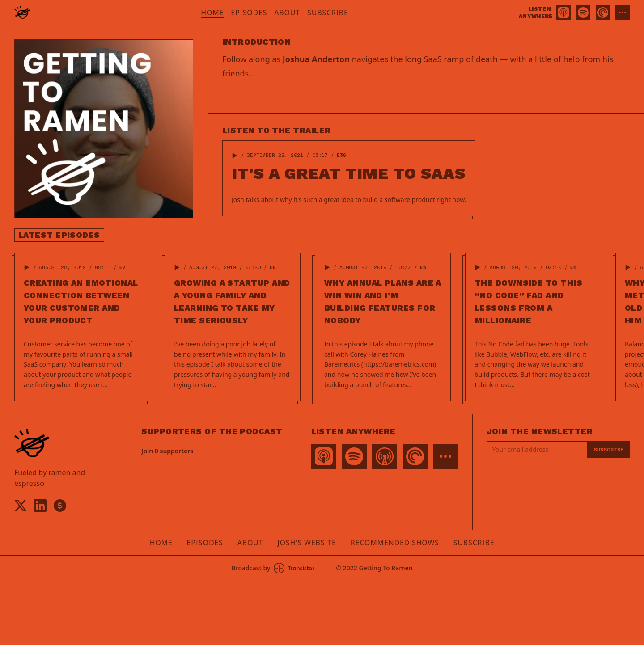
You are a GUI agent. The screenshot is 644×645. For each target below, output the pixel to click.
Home (212, 13)
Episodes (249, 13)
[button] (235, 156)
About (287, 13)
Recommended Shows (395, 543)
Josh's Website (307, 543)
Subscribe (328, 13)
